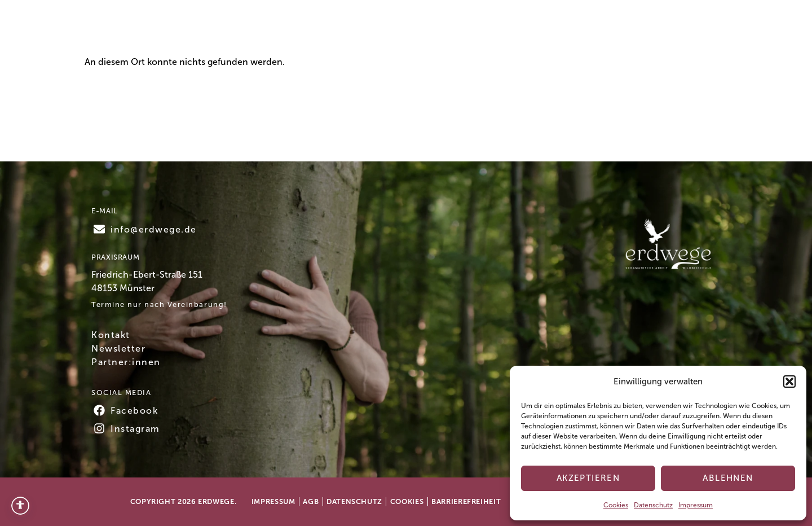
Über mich (467, 29)
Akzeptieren (588, 478)
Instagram (135, 429)
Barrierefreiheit (466, 501)
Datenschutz (653, 505)
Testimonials (538, 29)
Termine (330, 29)
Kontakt (613, 30)
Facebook (134, 411)
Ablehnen (728, 478)
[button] (789, 382)
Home (279, 29)
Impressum (696, 505)
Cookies (616, 505)
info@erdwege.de (154, 229)
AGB (311, 501)
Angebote (396, 30)
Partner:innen (126, 362)
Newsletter (118, 349)
